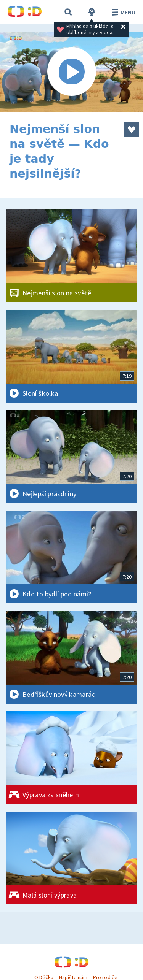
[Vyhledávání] (68, 12)
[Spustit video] (71, 72)
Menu (122, 12)
